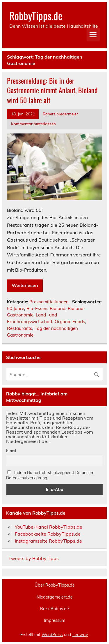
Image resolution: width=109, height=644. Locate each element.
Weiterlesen (25, 285)
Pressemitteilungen (49, 302)
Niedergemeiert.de (55, 597)
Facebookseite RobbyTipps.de (48, 534)
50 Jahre (16, 308)
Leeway (80, 635)
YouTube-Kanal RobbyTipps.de (49, 527)
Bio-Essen (37, 308)
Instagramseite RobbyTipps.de (48, 541)
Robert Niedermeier (60, 114)
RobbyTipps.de (36, 15)
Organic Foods (70, 322)
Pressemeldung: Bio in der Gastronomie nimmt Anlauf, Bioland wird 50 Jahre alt (52, 90)
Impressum (55, 620)
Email (11, 451)
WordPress (52, 635)
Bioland (58, 308)
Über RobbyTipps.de (55, 585)
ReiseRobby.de (54, 609)
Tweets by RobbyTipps (34, 558)
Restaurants (20, 328)
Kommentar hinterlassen (33, 124)
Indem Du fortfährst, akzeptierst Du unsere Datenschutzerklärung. (50, 475)
